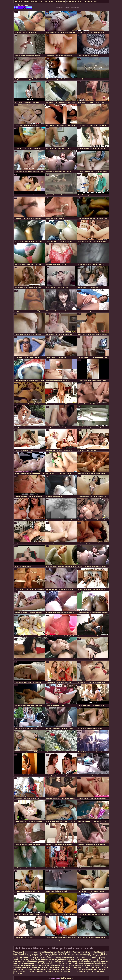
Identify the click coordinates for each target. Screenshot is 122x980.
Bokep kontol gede (21, 969)
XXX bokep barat (59, 958)
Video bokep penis (32, 964)
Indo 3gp (80, 952)
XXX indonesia (90, 952)
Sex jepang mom (64, 965)
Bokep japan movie (29, 967)
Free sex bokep (20, 965)
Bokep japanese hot (93, 965)
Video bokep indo (50, 952)
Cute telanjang (60, 2)
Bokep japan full (102, 962)
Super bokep (73, 971)
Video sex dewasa (81, 969)
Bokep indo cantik (96, 969)
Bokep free (72, 952)
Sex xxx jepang (43, 967)
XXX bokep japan (82, 964)
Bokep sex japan (78, 965)
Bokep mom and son (59, 971)
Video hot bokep (73, 958)
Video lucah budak (21, 952)
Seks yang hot (94, 971)
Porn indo (103, 956)
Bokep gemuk (28, 960)
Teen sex (34, 2)
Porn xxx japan (46, 954)
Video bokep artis (82, 954)
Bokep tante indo (56, 956)
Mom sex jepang (46, 964)
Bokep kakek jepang (97, 964)
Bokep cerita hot (43, 971)
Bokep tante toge (42, 956)
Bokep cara (83, 971)
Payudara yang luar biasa (75, 2)
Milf (46, 2)
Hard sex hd (89, 2)
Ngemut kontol (95, 954)
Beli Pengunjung (67, 978)
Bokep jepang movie (35, 965)
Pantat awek (31, 971)
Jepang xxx (96, 960)
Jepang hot (95, 956)
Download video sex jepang (33, 962)
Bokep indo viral (41, 960)
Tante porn (18, 960)
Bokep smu (49, 969)
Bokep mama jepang (86, 962)
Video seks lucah (83, 956)
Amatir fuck (18, 2)
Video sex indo (70, 956)
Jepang (41, 2)
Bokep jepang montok (99, 967)
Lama (51, 2)
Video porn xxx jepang (96, 958)
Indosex (83, 958)
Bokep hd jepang (70, 962)
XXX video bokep (36, 952)
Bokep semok (71, 960)
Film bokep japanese (56, 960)
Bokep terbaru (66, 967)
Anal (96, 2)
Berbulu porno (68, 954)
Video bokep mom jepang (29, 954)
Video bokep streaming (64, 969)
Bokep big (31, 958)
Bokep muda (23, 5)
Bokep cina (62, 952)
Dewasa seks (19, 964)
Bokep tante (57, 954)
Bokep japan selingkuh (54, 962)
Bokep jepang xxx (84, 960)
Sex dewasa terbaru (44, 958)
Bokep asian (54, 967)
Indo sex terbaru (27, 956)
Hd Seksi (27, 2)
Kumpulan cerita (20, 958)
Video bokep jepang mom (64, 964)
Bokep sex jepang (37, 969)
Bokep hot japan (50, 965)
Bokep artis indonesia (81, 967)
